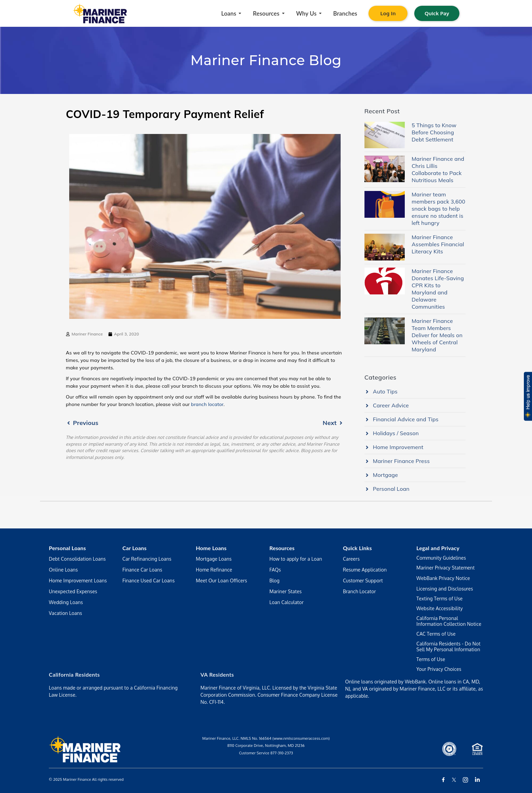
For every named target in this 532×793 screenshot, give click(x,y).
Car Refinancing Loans (147, 559)
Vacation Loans (65, 613)
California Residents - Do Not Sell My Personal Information (448, 646)
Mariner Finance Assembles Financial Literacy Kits (438, 244)
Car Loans (135, 548)
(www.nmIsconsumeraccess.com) (301, 738)
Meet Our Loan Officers (221, 581)
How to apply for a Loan (296, 559)
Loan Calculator (287, 602)
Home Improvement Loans (78, 581)
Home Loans (211, 548)
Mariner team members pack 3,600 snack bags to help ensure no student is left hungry (438, 209)
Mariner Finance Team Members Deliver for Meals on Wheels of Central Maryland (437, 335)
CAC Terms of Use (436, 634)
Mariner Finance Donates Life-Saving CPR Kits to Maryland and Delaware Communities (438, 289)
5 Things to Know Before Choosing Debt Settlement (434, 132)
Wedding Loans (66, 602)
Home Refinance (214, 570)
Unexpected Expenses (73, 591)
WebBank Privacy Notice (443, 578)
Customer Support (363, 581)
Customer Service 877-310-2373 (266, 753)
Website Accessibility (440, 608)
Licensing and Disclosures (445, 589)
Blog (274, 581)
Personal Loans (67, 548)
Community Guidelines (441, 558)
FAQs (275, 570)
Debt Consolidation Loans (77, 559)
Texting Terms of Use (439, 598)
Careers (351, 559)
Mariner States (286, 591)
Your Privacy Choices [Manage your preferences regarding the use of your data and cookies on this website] (439, 669)
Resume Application (365, 570)
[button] (527, 396)
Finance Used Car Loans (149, 581)
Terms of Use (431, 659)
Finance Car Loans (142, 570)
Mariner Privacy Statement (445, 568)
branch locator (207, 404)
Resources (282, 548)
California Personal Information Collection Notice (449, 621)
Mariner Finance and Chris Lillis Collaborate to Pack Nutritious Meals (438, 169)
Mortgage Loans (214, 559)
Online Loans (63, 570)
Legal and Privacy (438, 548)
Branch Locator (359, 591)
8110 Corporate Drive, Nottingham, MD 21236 (266, 746)
